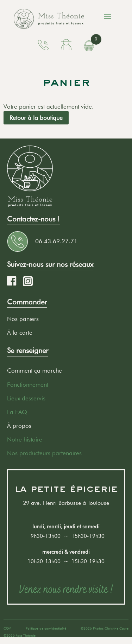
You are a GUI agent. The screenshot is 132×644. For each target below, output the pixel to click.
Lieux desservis (26, 398)
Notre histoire (25, 439)
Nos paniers (23, 319)
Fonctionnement (28, 385)
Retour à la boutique (36, 118)
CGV (7, 628)
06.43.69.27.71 (56, 241)
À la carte (20, 333)
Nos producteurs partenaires (44, 453)
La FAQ (17, 412)
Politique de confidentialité (46, 628)
